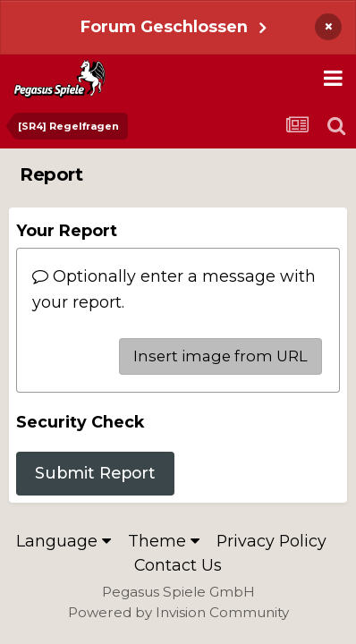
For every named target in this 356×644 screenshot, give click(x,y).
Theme (164, 541)
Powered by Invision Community (178, 612)
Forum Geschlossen (164, 26)
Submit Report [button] (95, 473)
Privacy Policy (271, 541)
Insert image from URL (220, 356)
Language (64, 541)
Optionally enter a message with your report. (174, 288)
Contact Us (178, 565)
